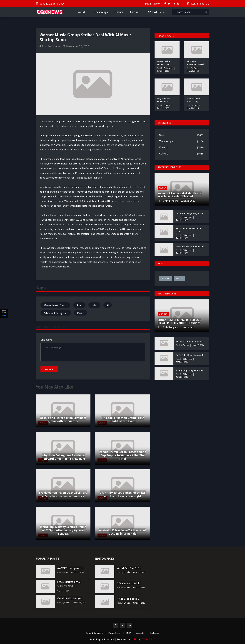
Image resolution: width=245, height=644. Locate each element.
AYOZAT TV (156, 12)
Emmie (56, 46)
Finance (119, 12)
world (179, 278)
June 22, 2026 (188, 201)
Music (81, 313)
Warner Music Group (55, 305)
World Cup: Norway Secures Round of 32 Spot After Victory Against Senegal (63, 530)
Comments (46, 340)
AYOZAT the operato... (71, 568)
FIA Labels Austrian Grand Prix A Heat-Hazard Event (122, 419)
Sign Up (205, 3)
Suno (79, 305)
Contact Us (154, 633)
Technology (101, 12)
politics (165, 278)
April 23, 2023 (63, 591)
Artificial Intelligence (56, 313)
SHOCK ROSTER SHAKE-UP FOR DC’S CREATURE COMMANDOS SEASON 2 (179, 321)
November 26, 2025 (78, 46)
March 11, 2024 (78, 572)
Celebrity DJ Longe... (70, 598)
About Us (142, 633)
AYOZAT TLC (148, 639)
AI (108, 305)
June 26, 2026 (163, 71)
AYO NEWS (68, 586)
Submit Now (152, 3)
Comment (49, 369)
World (83, 12)
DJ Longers (168, 68)
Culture (136, 12)
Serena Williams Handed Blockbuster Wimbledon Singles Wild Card (180, 195)
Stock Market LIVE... (69, 582)
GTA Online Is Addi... (129, 583)
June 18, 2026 (139, 572)
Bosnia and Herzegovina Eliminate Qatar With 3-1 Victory (63, 419)
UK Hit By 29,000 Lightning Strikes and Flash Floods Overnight (123, 494)
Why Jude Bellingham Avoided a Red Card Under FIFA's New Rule (63, 457)
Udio (94, 305)
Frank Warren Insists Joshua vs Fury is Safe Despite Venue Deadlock (63, 494)
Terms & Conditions (96, 633)
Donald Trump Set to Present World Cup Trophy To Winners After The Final (122, 455)
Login (195, 3)
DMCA (130, 633)
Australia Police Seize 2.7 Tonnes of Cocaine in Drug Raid (122, 532)
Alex (66, 572)
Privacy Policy (116, 633)
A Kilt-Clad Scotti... (128, 599)
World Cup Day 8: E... (129, 568)
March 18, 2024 (80, 603)
